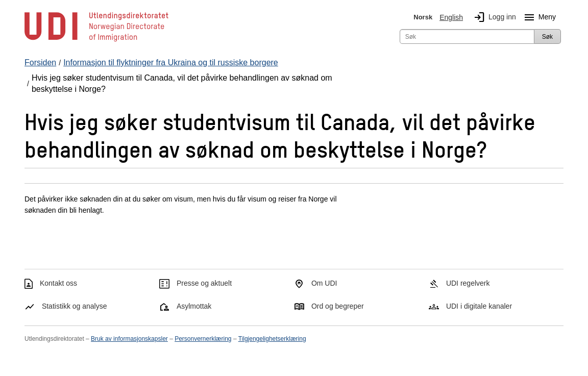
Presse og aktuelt (204, 283)
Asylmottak (194, 306)
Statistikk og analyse (75, 306)
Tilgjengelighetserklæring (272, 339)
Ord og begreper (338, 306)
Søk (547, 37)
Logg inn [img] (493, 17)
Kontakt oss (58, 283)
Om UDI (324, 283)
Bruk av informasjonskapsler (129, 339)
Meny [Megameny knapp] (538, 17)
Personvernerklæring (203, 339)
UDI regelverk (468, 283)
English (451, 17)
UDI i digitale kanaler (479, 306)
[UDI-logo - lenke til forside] (96, 41)
